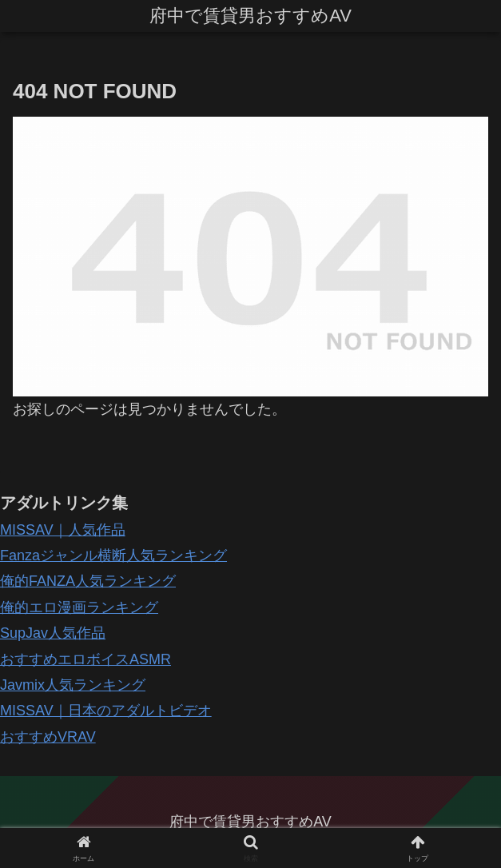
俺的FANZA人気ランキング (88, 581)
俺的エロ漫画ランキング (79, 607)
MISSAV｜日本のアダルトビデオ (106, 711)
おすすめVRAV (48, 737)
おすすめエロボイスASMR (85, 659)
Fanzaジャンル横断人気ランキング (113, 555)
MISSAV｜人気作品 (63, 530)
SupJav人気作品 (53, 633)
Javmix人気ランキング (73, 685)
